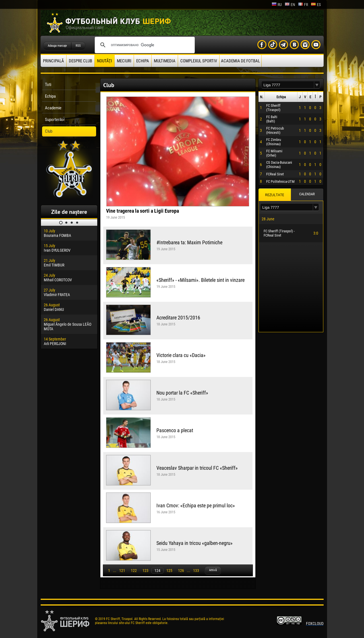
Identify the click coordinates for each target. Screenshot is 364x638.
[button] (317, 85)
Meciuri (124, 61)
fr (303, 5)
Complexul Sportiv (199, 61)
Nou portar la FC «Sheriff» (182, 393)
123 (145, 571)
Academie (53, 108)
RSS (78, 46)
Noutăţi (105, 61)
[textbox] (288, 85)
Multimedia (165, 61)
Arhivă (213, 570)
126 (181, 571)
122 (134, 571)
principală (53, 61)
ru (277, 5)
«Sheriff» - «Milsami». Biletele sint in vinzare (200, 280)
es (316, 5)
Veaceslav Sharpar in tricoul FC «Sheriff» (197, 468)
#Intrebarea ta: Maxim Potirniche (189, 242)
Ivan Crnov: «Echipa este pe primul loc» (196, 505)
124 (157, 571)
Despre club (80, 61)
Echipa (143, 61)
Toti (48, 85)
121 (122, 571)
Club (49, 131)
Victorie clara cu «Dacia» (181, 355)
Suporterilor (55, 120)
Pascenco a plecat (175, 430)
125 (169, 571)
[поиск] (144, 45)
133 (196, 571)
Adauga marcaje (57, 46)
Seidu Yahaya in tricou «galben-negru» (195, 543)
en (290, 5)
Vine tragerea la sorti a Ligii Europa (142, 211)
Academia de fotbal (240, 61)
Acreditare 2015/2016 (178, 318)
